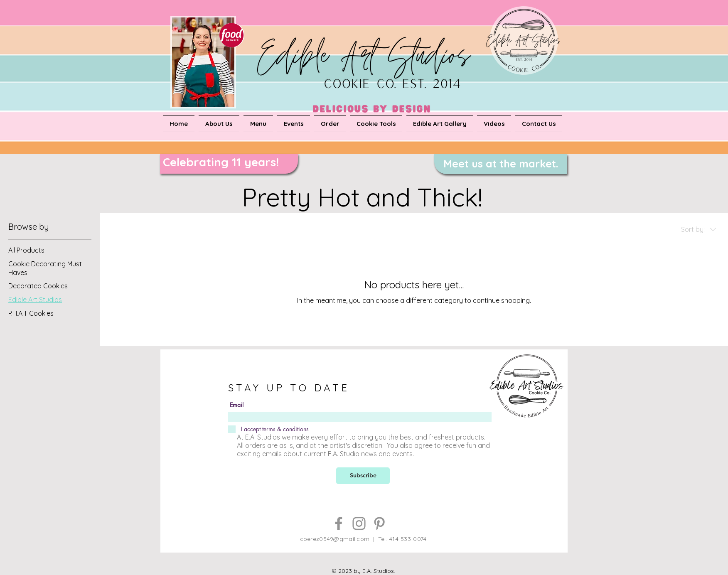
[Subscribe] (363, 476)
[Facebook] (339, 523)
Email (237, 405)
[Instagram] (359, 523)
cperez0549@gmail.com (335, 539)
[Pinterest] (379, 523)
